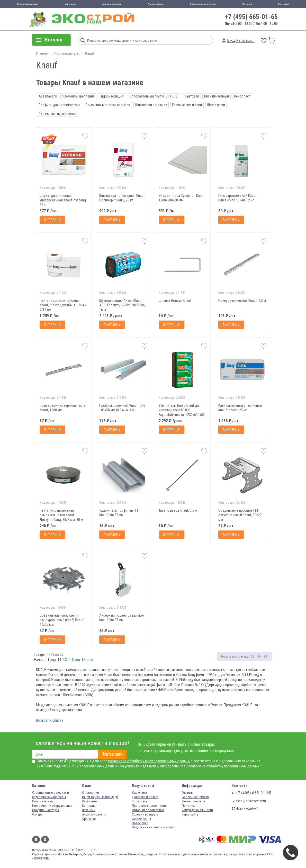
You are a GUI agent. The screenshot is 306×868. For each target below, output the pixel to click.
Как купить (139, 792)
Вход (231, 40)
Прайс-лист (140, 823)
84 (265, 657)
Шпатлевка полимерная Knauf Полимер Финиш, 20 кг (122, 198)
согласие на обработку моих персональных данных (149, 761)
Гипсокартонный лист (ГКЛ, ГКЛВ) (154, 96)
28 (253, 657)
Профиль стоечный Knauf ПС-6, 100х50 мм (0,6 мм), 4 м (123, 408)
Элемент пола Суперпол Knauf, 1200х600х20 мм (182, 198)
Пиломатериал (42, 801)
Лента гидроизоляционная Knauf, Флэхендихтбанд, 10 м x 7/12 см (63, 305)
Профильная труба (46, 810)
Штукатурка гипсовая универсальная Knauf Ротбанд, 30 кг (63, 200)
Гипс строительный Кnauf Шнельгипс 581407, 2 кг (237, 198)
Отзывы (247, 4)
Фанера (37, 814)
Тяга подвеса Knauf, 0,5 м (178, 510)
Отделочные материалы (49, 797)
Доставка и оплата (28, 4)
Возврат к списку (49, 720)
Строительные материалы (51, 792)
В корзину (52, 220)
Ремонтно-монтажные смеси (108, 105)
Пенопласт (242, 96)
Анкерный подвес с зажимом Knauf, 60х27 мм (122, 618)
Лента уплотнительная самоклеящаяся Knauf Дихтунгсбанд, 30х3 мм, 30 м (61, 515)
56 (259, 657)
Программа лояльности (149, 806)
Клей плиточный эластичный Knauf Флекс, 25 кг (240, 408)
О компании (91, 792)
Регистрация (247, 40)
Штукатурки (216, 105)
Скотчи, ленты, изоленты (58, 114)
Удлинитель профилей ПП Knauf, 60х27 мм (119, 513)
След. (76, 660)
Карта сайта (190, 814)
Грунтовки (191, 96)
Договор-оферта (193, 801)
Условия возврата (145, 814)
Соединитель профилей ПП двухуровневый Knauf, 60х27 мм (240, 515)
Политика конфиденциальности (197, 808)
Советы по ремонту (196, 797)
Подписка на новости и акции (153, 827)
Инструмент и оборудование (52, 806)
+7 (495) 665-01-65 (251, 17)
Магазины (70, 4)
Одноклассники (45, 839)
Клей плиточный (217, 96)
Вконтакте (36, 839)
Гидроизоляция (112, 96)
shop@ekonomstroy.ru (249, 801)
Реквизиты (90, 801)
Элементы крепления (78, 96)
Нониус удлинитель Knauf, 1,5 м (242, 300)
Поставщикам (156, 4)
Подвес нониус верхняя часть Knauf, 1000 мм (62, 408)
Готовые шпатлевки (187, 105)
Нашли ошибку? (245, 808)
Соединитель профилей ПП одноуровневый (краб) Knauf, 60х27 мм (62, 620)
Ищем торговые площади (100, 797)
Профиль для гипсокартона (60, 105)
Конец (88, 660)
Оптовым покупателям (203, 4)
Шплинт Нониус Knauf (175, 300)
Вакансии (89, 810)
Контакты (284, 4)
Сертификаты (141, 819)
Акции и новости (112, 4)
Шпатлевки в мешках (151, 105)
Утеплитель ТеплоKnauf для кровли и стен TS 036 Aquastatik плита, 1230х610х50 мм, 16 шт (182, 410)
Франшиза (89, 819)
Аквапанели (48, 96)
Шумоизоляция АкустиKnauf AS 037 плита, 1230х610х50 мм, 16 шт (123, 305)
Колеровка (140, 801)
